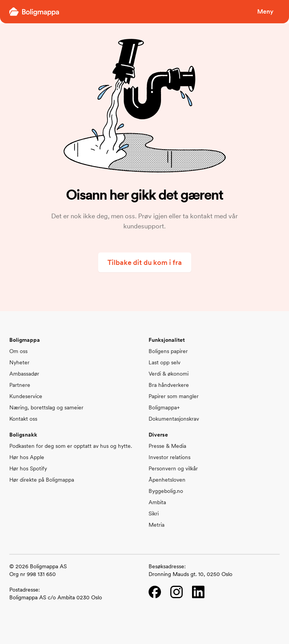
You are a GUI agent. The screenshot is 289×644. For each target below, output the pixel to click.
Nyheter (19, 362)
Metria (157, 525)
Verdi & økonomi (169, 374)
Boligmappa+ (164, 407)
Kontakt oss (23, 419)
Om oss (18, 351)
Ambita (157, 502)
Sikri (154, 513)
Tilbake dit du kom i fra (145, 262)
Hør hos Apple (27, 457)
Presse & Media (167, 446)
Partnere (20, 385)
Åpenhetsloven (167, 480)
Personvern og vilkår (173, 468)
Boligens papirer (168, 351)
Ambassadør (24, 374)
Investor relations (170, 457)
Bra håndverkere (169, 385)
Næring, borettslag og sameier (46, 407)
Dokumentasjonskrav (174, 419)
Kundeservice (26, 396)
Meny (265, 11)
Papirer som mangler (174, 396)
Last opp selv (164, 362)
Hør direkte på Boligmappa (42, 480)
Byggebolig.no (166, 491)
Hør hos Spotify (28, 468)
